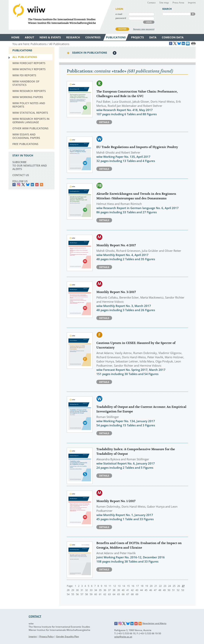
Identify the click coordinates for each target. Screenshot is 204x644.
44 (141, 590)
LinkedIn (32, 185)
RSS (42, 185)
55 (73, 594)
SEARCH (193, 14)
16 (133, 586)
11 (110, 586)
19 (147, 586)
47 (155, 590)
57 (82, 594)
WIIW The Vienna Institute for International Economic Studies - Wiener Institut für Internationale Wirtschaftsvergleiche (60, 15)
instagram (19, 185)
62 (105, 594)
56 (77, 594)
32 (86, 590)
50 (169, 590)
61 (100, 594)
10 (105, 586)
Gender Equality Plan (68, 636)
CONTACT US (21, 175)
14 (124, 586)
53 (183, 590)
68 (132, 594)
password (121, 18)
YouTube (37, 185)
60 (96, 594)
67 (128, 594)
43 (137, 590)
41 (128, 590)
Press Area (178, 3)
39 (119, 590)
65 (119, 594)
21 (156, 586)
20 (151, 586)
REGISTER (122, 29)
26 (179, 586)
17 (137, 586)
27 (183, 586)
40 (123, 590)
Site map (164, 3)
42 (132, 590)
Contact (151, 3)
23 (165, 586)
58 (86, 594)
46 (151, 590)
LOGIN (149, 22)
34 (96, 590)
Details (104, 122)
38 (114, 590)
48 (160, 590)
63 (109, 594)
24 (169, 586)
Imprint (192, 3)
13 (119, 586)
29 (73, 590)
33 (91, 590)
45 (146, 590)
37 (109, 590)
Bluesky (28, 185)
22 (160, 586)
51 (173, 590)
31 (82, 590)
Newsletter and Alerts (154, 623)
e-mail (119, 14)
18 (142, 586)
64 (114, 594)
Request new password (144, 29)
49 (164, 590)
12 (114, 586)
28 (68, 590)
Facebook (14, 185)
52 (178, 590)
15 (128, 586)
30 (77, 590)
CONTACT (35, 616)
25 (174, 586)
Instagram (120, 624)
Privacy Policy (46, 636)
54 (68, 594)
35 (100, 590)
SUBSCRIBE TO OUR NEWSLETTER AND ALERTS (30, 165)
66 (123, 594)
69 (137, 594)
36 (105, 590)
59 (91, 594)
